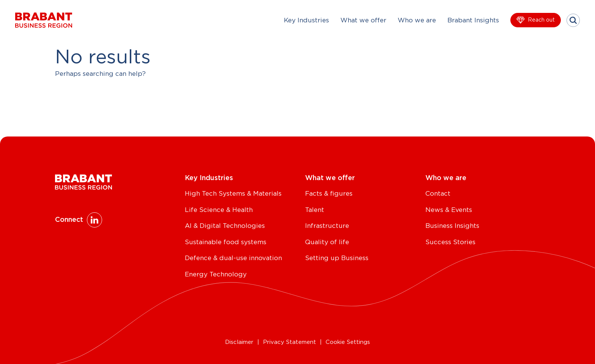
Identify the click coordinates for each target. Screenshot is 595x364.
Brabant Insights (473, 20)
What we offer (363, 20)
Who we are (417, 20)
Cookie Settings (348, 342)
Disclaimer (239, 342)
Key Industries (306, 20)
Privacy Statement (290, 342)
